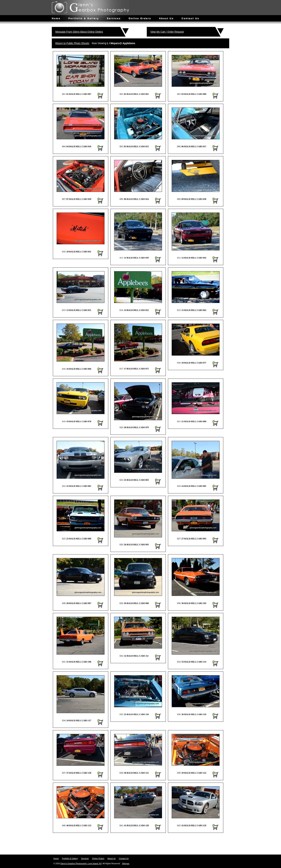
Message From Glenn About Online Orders (79, 32)
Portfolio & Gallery (84, 18)
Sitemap (126, 864)
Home (56, 18)
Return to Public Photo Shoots (72, 43)
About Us (166, 18)
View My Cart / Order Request (167, 32)
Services (114, 18)
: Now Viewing (95, 43)
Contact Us (190, 18)
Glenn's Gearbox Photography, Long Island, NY (81, 864)
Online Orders (140, 18)
